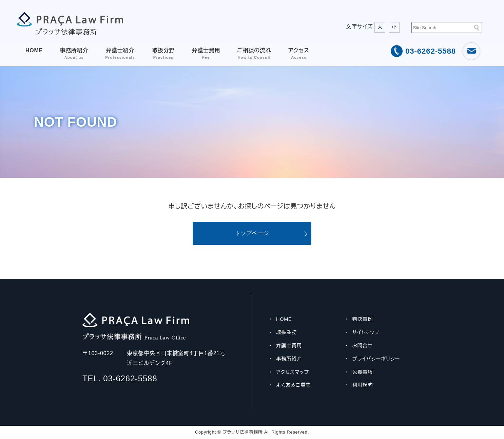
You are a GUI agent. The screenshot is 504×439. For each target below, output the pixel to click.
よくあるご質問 (293, 385)
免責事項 (363, 372)
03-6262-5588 (431, 51)
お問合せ (363, 346)
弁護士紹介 (120, 53)
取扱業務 (286, 332)
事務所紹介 (74, 53)
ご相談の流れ (254, 53)
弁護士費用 (206, 53)
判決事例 (363, 319)
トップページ (252, 233)
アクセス (299, 53)
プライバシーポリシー (376, 359)
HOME (34, 50)
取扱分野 (163, 53)
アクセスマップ (293, 372)
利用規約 (363, 385)
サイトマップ (366, 332)
